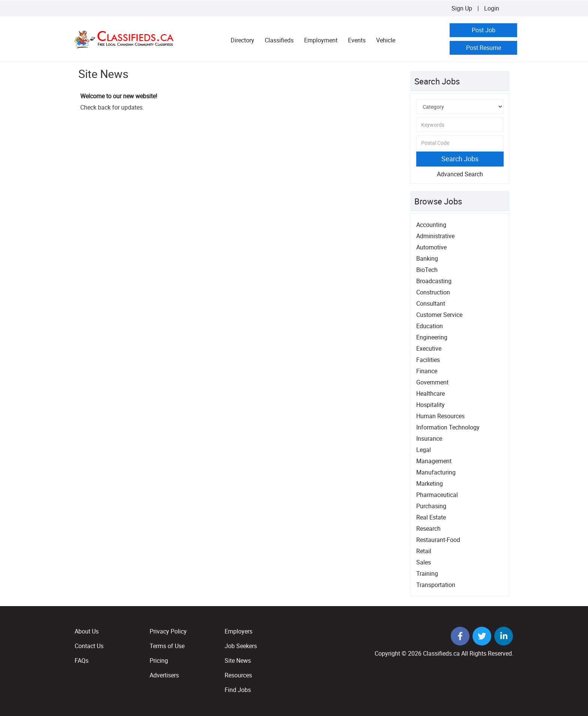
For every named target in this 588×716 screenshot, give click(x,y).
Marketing (430, 483)
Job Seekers (241, 646)
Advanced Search (460, 174)
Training (427, 573)
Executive (429, 348)
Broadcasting (434, 281)
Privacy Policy (168, 631)
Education (430, 326)
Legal (424, 450)
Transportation (436, 585)
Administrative (435, 236)
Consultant (431, 303)
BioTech (427, 270)
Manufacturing (436, 472)
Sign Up (462, 8)
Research (428, 528)
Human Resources (440, 416)
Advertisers (164, 675)
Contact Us (89, 646)
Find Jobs (238, 690)
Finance (427, 371)
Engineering (432, 337)
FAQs (82, 660)
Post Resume (484, 48)
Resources (238, 675)
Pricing (159, 660)
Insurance (429, 438)
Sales (424, 562)
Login (492, 8)
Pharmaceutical (437, 495)
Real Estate (431, 517)
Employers (238, 631)
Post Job (484, 30)
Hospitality (430, 405)
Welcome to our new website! (119, 96)
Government (432, 382)
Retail (424, 551)
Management (434, 461)
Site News (238, 660)
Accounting (431, 225)
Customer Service (439, 315)
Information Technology (448, 427)
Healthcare (430, 393)
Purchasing (431, 506)
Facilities (428, 360)
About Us (87, 631)
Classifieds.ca (441, 653)
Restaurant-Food (438, 540)
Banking (427, 258)
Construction (433, 292)
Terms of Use (167, 646)
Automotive (431, 247)
